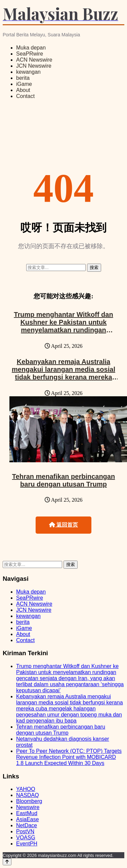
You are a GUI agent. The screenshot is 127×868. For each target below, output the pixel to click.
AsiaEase (28, 819)
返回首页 (63, 525)
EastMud (27, 813)
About (23, 90)
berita (23, 78)
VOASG (26, 838)
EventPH (27, 844)
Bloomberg (29, 801)
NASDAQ (28, 795)
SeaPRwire (30, 54)
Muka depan (31, 48)
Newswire (28, 807)
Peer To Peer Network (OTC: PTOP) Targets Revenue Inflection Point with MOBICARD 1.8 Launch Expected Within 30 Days (69, 757)
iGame (24, 84)
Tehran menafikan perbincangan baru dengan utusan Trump (63, 480)
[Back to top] (7, 862)
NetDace (27, 825)
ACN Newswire (34, 60)
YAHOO (26, 789)
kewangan (28, 72)
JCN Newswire (34, 66)
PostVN (25, 831)
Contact (25, 96)
